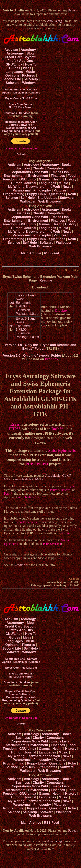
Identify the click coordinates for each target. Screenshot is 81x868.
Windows (29, 83)
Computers (55, 168)
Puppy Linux (37, 194)
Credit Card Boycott (20, 57)
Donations (10, 113)
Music (30, 72)
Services (25, 113)
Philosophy (42, 190)
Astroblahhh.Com (30, 497)
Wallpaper (28, 201)
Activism (11, 50)
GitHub (21, 154)
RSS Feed (52, 253)
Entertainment (15, 176)
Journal (30, 183)
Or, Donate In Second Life (21, 149)
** (19, 429)
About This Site (15, 90)
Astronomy (15, 53)
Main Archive (31, 253)
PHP (13, 429)
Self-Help (31, 79)
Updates (35, 93)
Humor (16, 183)
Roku (72, 194)
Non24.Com (29, 98)
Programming (14, 194)
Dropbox (61, 311)
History (71, 179)
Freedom (10, 179)
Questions (57, 194)
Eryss (15, 424)
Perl (7, 494)
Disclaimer (20, 93)
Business (23, 168)
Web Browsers (50, 201)
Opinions (12, 75)
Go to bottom (72, 270)
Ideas (27, 68)
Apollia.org (54, 21)
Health (57, 179)
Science (12, 198)
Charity (38, 168)
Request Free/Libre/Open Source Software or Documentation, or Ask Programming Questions (20, 126)
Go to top (74, 579)
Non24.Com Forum (21, 107)
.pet (11, 303)
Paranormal (22, 190)
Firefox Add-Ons (20, 61)
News (67, 187)
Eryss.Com (12, 98)
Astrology (28, 50)
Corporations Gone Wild (29, 172)
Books (66, 165)
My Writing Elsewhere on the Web (34, 187)
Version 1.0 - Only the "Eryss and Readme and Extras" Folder (41, 347)
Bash (56, 429)
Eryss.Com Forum (20, 104)
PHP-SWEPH (37, 464)
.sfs (11, 326)
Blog (30, 53)
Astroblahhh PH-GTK (29, 479)
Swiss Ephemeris (62, 450)
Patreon (73, 10)
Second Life (12, 79)
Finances (58, 176)
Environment (38, 176)
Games (44, 179)
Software (13, 83)
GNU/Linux (14, 64)
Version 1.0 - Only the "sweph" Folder (32, 356)
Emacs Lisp (60, 172)
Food (72, 176)
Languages (14, 72)
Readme (46, 280)
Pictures (29, 75)
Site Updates (47, 198)
